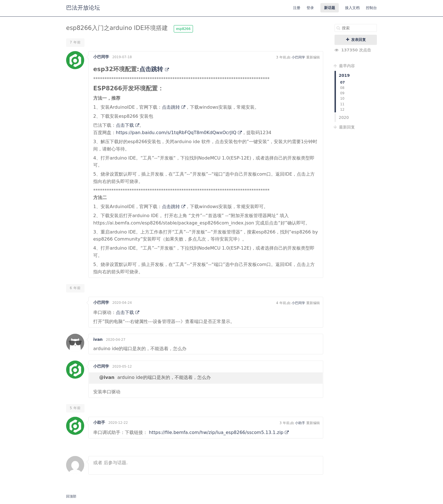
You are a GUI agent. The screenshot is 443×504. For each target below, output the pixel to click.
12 (342, 110)
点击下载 (128, 125)
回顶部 (71, 496)
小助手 (99, 422)
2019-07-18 (122, 57)
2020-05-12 (122, 366)
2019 (344, 75)
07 (343, 82)
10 (342, 99)
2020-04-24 (122, 303)
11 (342, 104)
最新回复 (345, 127)
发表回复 (356, 40)
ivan (98, 339)
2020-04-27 (116, 340)
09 (342, 93)
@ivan (107, 377)
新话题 (330, 8)
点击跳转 (154, 69)
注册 (297, 8)
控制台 (371, 8)
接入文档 (352, 8)
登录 (310, 8)
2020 (344, 117)
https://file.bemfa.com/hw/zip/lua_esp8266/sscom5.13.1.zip (219, 432)
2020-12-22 (118, 423)
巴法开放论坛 (83, 8)
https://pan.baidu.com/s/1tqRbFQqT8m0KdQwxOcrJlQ (179, 133)
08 (342, 88)
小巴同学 (101, 57)
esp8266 (183, 29)
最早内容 (345, 66)
